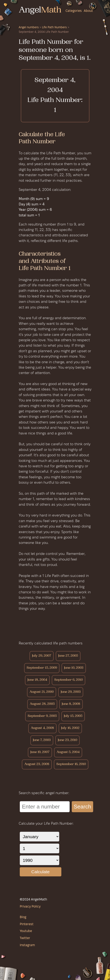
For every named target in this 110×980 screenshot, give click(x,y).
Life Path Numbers (54, 28)
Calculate (40, 872)
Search (83, 807)
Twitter (25, 938)
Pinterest (27, 924)
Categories (74, 11)
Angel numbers (29, 28)
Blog (23, 917)
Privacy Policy (30, 907)
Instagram (27, 945)
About (88, 11)
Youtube (26, 931)
